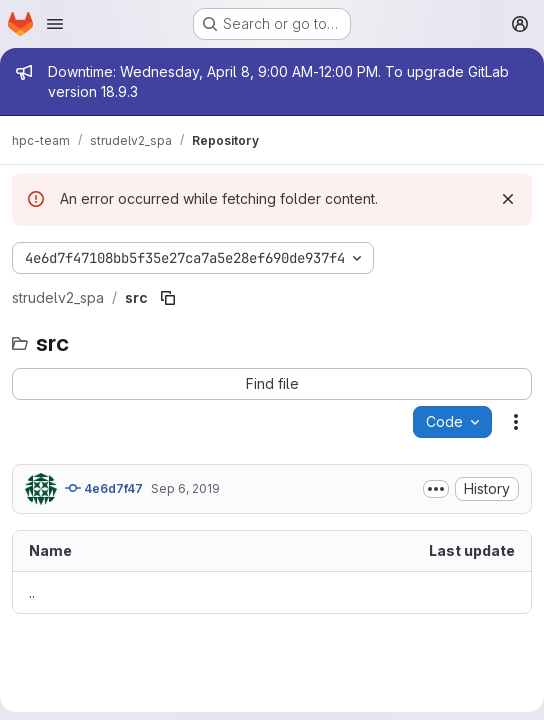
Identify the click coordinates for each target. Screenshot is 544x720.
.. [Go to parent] (32, 592)
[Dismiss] (508, 199)
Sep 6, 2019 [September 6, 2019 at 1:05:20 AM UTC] (185, 488)
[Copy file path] (168, 298)
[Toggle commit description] (436, 489)
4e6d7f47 (104, 488)
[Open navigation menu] (55, 24)
